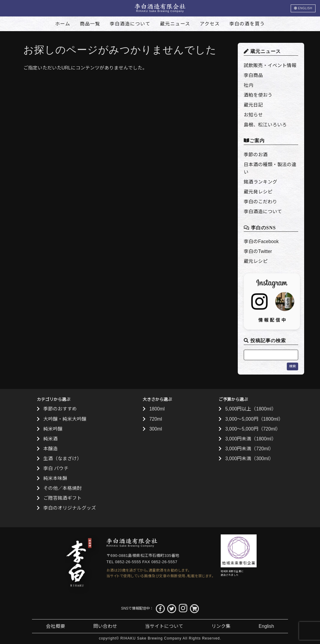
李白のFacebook (261, 241)
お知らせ (253, 115)
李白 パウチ (56, 468)
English (266, 626)
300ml (156, 429)
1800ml (157, 409)
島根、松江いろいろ (265, 125)
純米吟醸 (53, 429)
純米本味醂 (55, 478)
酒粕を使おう (258, 95)
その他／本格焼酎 (63, 488)
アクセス (210, 24)
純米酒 (51, 439)
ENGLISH (303, 8)
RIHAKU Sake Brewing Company (151, 638)
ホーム (63, 24)
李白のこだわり (260, 202)
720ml (156, 419)
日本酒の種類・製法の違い (270, 168)
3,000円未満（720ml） (249, 449)
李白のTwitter (258, 251)
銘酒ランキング (260, 182)
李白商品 (253, 75)
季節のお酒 (256, 155)
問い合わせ (105, 626)
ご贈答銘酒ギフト (63, 498)
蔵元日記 (253, 105)
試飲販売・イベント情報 (270, 65)
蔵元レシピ (256, 261)
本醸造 (51, 449)
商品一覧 (90, 24)
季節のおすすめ (60, 409)
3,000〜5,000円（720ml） (253, 429)
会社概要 (56, 626)
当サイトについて (164, 626)
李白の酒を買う (247, 24)
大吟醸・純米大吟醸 (65, 419)
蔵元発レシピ (258, 192)
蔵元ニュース (175, 24)
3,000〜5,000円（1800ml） (254, 419)
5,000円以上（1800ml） (251, 409)
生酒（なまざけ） (63, 459)
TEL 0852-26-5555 (124, 562)
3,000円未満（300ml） (249, 459)
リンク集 (221, 626)
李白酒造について (130, 24)
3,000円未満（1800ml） (251, 439)
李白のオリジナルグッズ (70, 508)
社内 (249, 85)
